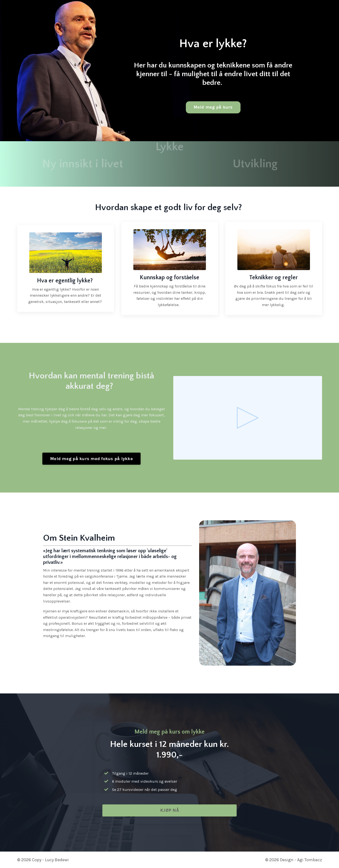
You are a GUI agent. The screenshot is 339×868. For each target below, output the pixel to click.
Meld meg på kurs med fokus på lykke (91, 459)
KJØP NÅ (169, 810)
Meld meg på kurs (213, 107)
